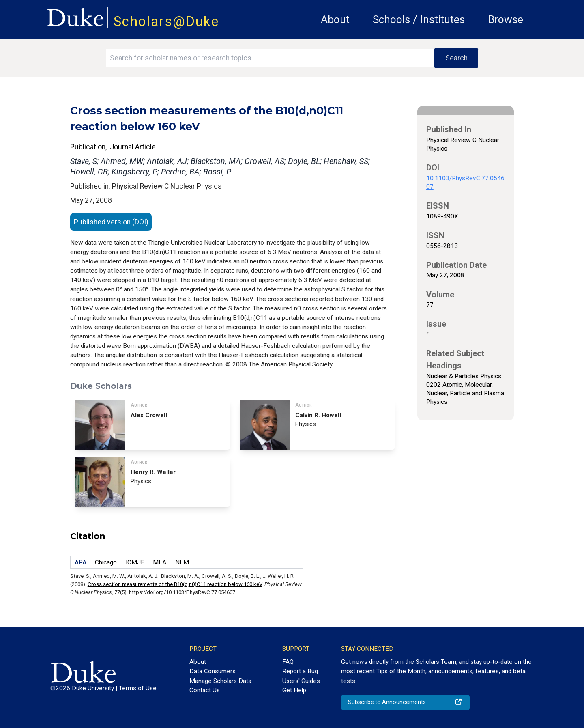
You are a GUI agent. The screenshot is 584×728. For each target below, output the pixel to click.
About (335, 19)
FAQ (288, 662)
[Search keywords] (270, 58)
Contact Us (205, 690)
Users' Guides (301, 681)
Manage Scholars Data (220, 681)
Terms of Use (138, 688)
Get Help (294, 690)
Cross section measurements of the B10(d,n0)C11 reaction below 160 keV (175, 584)
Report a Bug (300, 671)
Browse (506, 19)
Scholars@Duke (166, 21)
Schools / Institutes (419, 19)
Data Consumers (213, 671)
